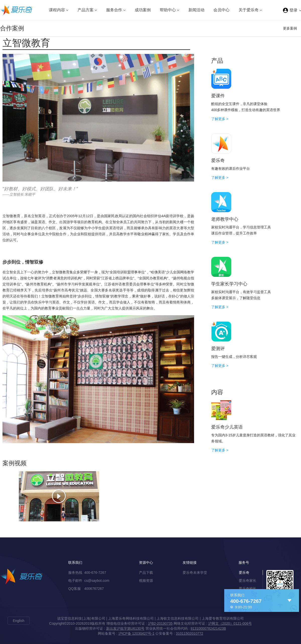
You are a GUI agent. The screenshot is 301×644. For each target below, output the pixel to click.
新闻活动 (196, 10)
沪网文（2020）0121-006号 (230, 623)
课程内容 (57, 10)
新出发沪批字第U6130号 (125, 628)
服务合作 (114, 10)
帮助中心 (168, 10)
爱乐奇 (244, 573)
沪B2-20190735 (160, 623)
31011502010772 (190, 633)
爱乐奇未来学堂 (195, 573)
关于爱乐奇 (249, 10)
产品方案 (86, 10)
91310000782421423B (208, 628)
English (19, 621)
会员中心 (221, 10)
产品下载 (146, 573)
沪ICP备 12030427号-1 (136, 633)
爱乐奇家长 (248, 581)
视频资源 (146, 581)
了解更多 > (220, 119)
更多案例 (290, 28)
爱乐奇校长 (248, 589)
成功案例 (143, 10)
